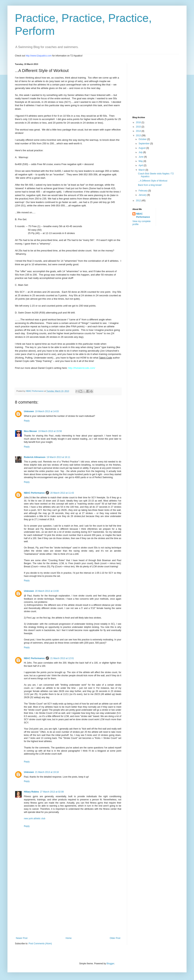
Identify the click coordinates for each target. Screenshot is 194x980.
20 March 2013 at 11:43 (62, 493)
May (141, 161)
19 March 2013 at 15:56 (50, 431)
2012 (139, 201)
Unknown (29, 411)
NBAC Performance (34, 493)
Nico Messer (30, 431)
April (141, 165)
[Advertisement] (68, 909)
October (143, 139)
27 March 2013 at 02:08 (52, 792)
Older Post (115, 938)
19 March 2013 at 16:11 (58, 457)
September (144, 144)
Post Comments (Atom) (40, 944)
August (142, 148)
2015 (139, 127)
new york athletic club (35, 819)
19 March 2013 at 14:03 (47, 411)
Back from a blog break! (150, 185)
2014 (139, 131)
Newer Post (22, 938)
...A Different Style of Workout (153, 181)
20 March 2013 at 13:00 (47, 591)
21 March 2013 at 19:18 (47, 772)
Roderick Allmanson (35, 457)
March (142, 170)
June (141, 157)
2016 (139, 122)
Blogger (110, 964)
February (143, 191)
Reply (27, 421)
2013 (139, 136)
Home (69, 938)
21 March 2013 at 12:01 (62, 658)
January (143, 195)
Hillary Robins (31, 792)
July (141, 152)
